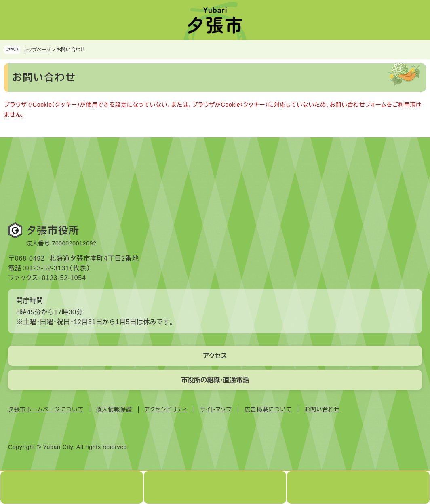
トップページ (38, 50)
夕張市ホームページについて (46, 409)
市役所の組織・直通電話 (215, 380)
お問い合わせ (322, 409)
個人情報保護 (114, 409)
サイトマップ (216, 409)
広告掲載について (268, 409)
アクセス (215, 356)
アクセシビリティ (166, 409)
